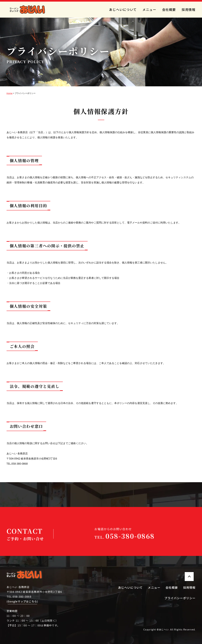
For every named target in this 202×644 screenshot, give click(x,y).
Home (10, 93)
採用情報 (189, 10)
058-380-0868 (124, 536)
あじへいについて (123, 10)
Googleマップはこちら (22, 601)
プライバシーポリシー (180, 598)
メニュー (149, 10)
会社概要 (169, 10)
